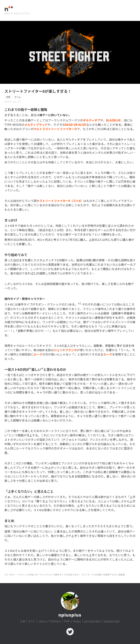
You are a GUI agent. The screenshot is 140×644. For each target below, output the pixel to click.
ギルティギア (92, 120)
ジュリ (58, 350)
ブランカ (71, 350)
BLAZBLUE (113, 120)
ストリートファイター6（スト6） (61, 201)
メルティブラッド (36, 125)
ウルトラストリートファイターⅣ (55, 129)
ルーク (38, 354)
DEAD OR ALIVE (76, 125)
